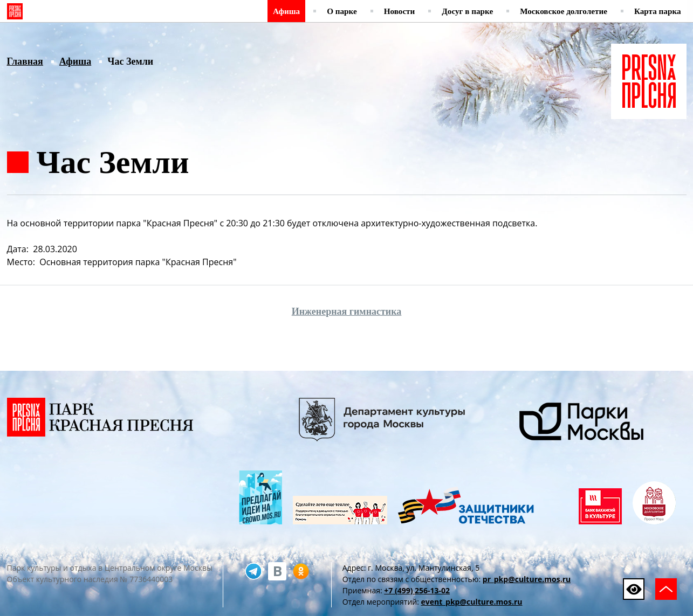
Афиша (286, 11)
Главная (25, 61)
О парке (342, 11)
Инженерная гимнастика (347, 312)
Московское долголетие (564, 11)
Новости (400, 11)
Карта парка (658, 11)
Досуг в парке (467, 11)
